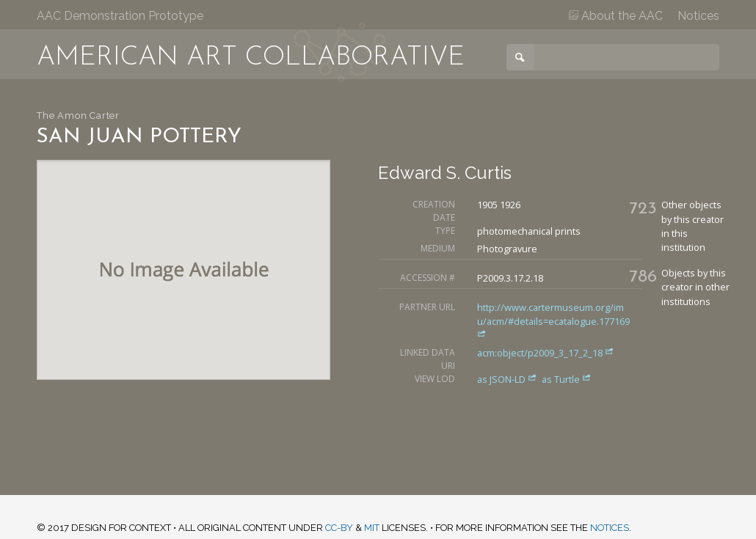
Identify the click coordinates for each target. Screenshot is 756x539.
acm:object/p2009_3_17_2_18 (546, 353)
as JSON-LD (508, 379)
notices (610, 528)
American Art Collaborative (251, 58)
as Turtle (567, 379)
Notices (698, 16)
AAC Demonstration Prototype (120, 16)
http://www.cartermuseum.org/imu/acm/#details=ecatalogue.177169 (553, 319)
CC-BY (339, 528)
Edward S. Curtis (445, 173)
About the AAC (616, 16)
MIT (372, 528)
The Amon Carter (78, 115)
